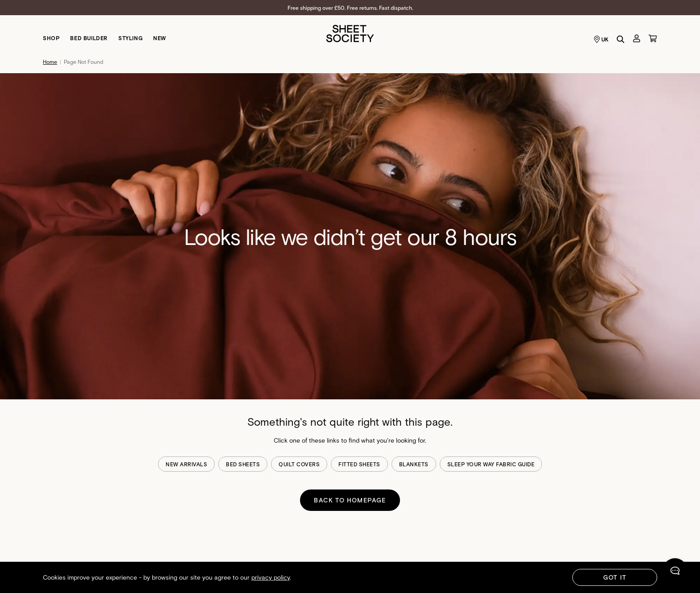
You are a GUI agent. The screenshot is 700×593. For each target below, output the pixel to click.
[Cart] (653, 38)
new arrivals (186, 464)
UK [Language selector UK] (601, 39)
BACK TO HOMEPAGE (350, 500)
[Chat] (675, 572)
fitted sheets (359, 464)
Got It (615, 577)
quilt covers (299, 464)
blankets (414, 464)
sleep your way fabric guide (491, 464)
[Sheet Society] (350, 33)
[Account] (637, 38)
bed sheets (243, 464)
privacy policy (271, 577)
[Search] (621, 39)
